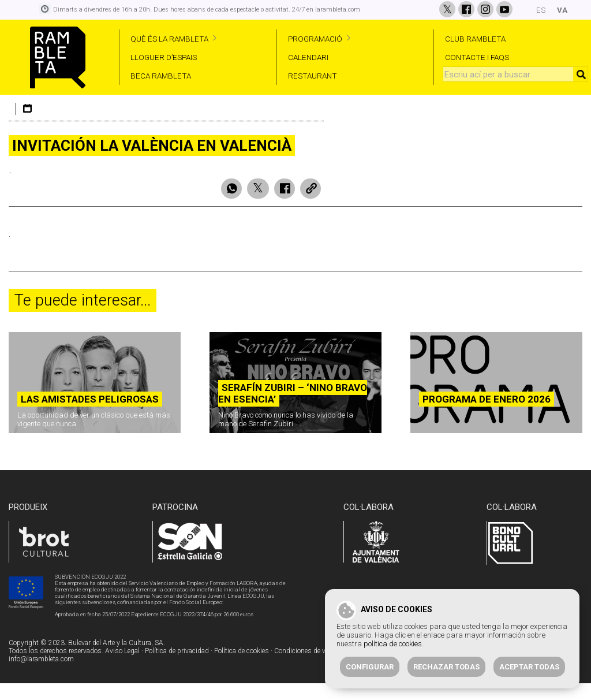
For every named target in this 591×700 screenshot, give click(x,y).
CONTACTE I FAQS (477, 57)
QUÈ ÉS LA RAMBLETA (169, 39)
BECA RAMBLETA (161, 76)
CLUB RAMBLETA (475, 39)
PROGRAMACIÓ (315, 39)
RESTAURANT (313, 76)
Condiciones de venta (306, 669)
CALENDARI (308, 57)
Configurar (370, 667)
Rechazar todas (446, 667)
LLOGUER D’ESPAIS (164, 57)
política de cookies (393, 644)
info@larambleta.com (41, 677)
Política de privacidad (177, 669)
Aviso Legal (122, 669)
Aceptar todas (529, 667)
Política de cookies (242, 669)
